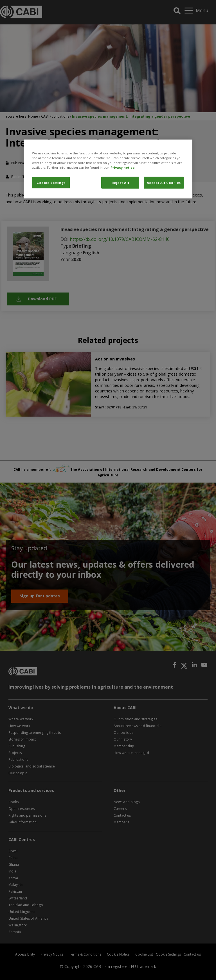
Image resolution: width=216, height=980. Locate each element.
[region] (108, 169)
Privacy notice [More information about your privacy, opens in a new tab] (122, 167)
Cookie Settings (51, 183)
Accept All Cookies (164, 183)
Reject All (121, 183)
